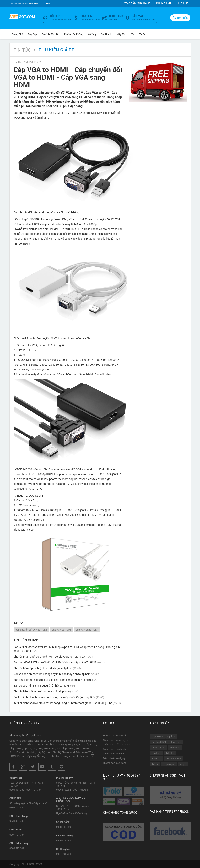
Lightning (176, 742)
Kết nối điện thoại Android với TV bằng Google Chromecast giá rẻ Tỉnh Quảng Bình (67, 703)
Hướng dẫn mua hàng (136, 3)
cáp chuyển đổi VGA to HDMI (31, 630)
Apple (183, 764)
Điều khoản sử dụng (114, 758)
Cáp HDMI (157, 736)
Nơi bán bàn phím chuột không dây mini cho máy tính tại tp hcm (56, 674)
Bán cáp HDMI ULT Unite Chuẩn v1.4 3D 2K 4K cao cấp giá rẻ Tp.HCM (59, 662)
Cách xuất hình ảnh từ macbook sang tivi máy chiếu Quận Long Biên (59, 697)
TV (133, 34)
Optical (171, 736)
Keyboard (175, 747)
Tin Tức (143, 34)
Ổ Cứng (92, 34)
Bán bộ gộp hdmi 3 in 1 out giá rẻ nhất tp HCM (45, 686)
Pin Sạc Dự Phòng (74, 34)
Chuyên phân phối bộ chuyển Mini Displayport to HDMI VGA (54, 657)
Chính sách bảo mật (114, 754)
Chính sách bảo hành (114, 749)
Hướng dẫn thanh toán (115, 735)
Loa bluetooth (173, 758)
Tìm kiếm (180, 18)
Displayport (169, 764)
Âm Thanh (106, 34)
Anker (155, 764)
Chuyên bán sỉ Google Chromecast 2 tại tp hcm (46, 691)
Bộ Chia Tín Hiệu (51, 34)
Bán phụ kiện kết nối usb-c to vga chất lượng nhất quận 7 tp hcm (56, 680)
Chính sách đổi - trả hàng (117, 744)
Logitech (156, 753)
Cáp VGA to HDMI (61, 630)
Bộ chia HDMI (159, 742)
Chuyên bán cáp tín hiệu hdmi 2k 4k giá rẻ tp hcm (47, 668)
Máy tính (122, 34)
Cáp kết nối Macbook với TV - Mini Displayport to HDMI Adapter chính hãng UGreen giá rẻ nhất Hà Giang (67, 649)
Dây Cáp (32, 34)
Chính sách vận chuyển (116, 740)
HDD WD (156, 758)
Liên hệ (183, 3)
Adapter (170, 753)
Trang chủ (17, 34)
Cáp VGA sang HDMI (87, 630)
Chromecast (158, 747)
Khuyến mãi (164, 3)
